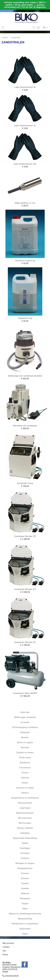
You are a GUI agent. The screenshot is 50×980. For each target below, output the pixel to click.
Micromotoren (25, 818)
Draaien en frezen (25, 753)
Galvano (25, 778)
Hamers (25, 793)
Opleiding (25, 833)
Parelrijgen (25, 848)
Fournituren (25, 768)
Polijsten (25, 858)
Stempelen (25, 899)
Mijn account (8, 943)
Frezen (25, 773)
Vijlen (25, 909)
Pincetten (25, 853)
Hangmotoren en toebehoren (25, 798)
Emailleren (25, 763)
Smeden (25, 883)
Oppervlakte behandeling (25, 838)
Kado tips (25, 712)
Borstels (25, 747)
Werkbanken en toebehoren (25, 924)
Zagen (25, 934)
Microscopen (25, 823)
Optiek (25, 843)
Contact (5, 38)
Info (4, 951)
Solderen (25, 893)
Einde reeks (25, 758)
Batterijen (25, 732)
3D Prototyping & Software (25, 727)
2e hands (25, 722)
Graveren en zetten (25, 788)
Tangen (25, 904)
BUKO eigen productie (25, 717)
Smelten (25, 888)
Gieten (25, 783)
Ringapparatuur (25, 868)
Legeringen (25, 808)
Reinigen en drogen (25, 863)
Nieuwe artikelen (25, 828)
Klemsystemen (25, 803)
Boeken (25, 737)
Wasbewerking (25, 919)
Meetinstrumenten (25, 813)
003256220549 (12, 976)
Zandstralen (25, 929)
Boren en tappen (25, 742)
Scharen (25, 873)
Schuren (25, 878)
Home (5, 955)
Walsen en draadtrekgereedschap (25, 914)
